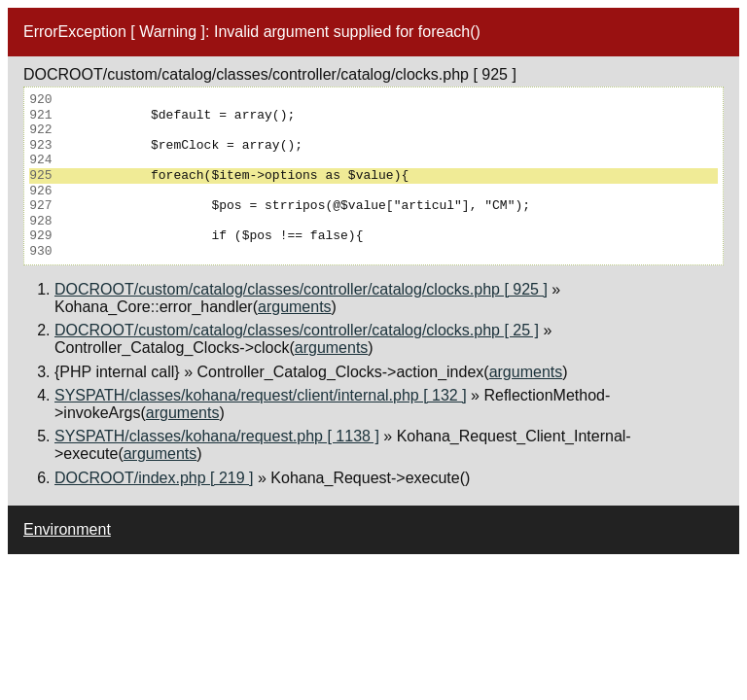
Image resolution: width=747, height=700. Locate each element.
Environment (67, 529)
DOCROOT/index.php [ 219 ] (154, 478)
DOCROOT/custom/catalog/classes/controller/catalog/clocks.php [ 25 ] (297, 330)
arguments (295, 307)
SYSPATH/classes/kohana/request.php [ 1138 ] (217, 436)
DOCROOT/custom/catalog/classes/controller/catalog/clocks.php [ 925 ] (301, 289)
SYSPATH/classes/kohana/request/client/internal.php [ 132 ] (261, 395)
